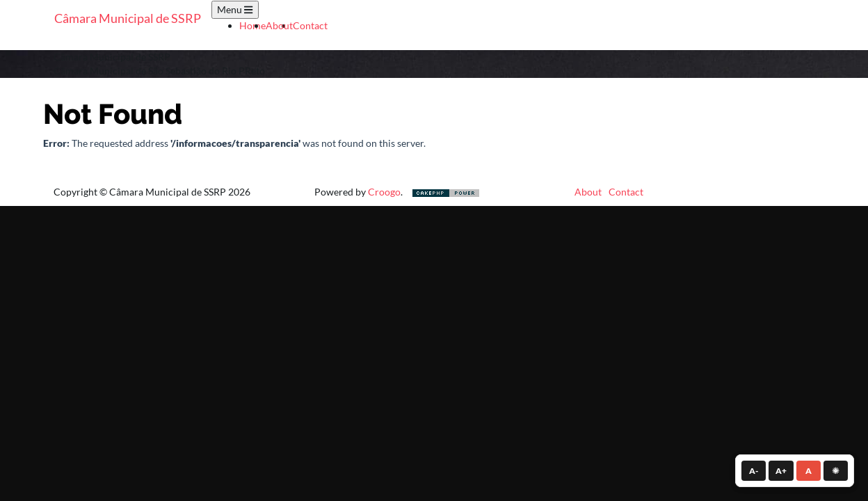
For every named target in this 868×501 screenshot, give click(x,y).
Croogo (384, 192)
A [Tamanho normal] (809, 471)
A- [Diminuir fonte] (754, 471)
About (279, 25)
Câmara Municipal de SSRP (128, 18)
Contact (310, 25)
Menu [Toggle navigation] (235, 9)
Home (252, 25)
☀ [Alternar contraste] (836, 471)
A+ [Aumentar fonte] (781, 471)
